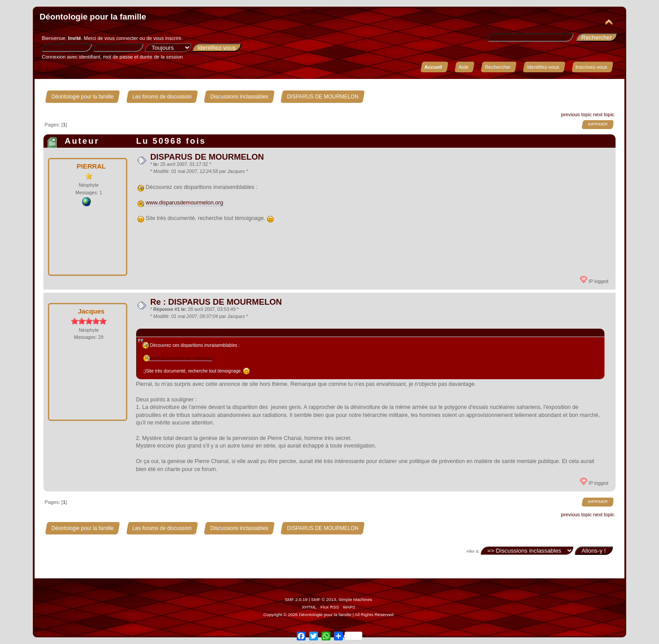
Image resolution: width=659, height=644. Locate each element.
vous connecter (121, 38)
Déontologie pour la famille (93, 17)
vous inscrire (167, 38)
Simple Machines (355, 599)
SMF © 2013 (324, 599)
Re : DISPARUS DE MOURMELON (216, 302)
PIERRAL (91, 166)
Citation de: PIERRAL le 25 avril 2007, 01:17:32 (202, 332)
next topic (604, 114)
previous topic (576, 114)
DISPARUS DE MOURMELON (207, 157)
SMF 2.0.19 (296, 599)
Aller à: (473, 551)
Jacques (91, 311)
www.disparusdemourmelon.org (184, 203)
